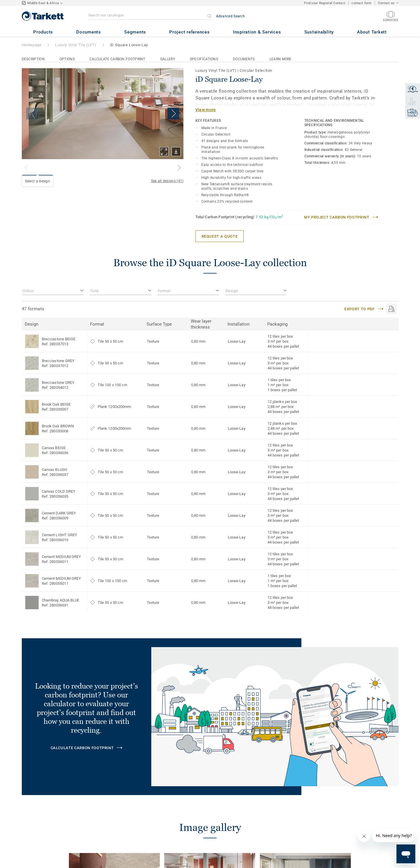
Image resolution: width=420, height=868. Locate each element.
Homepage (32, 45)
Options (67, 59)
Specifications (204, 59)
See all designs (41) (167, 181)
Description (33, 59)
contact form (361, 3)
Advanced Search (231, 16)
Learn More (281, 59)
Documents (244, 59)
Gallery (168, 59)
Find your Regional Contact (325, 3)
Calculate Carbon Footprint (117, 59)
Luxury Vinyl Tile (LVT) (76, 45)
